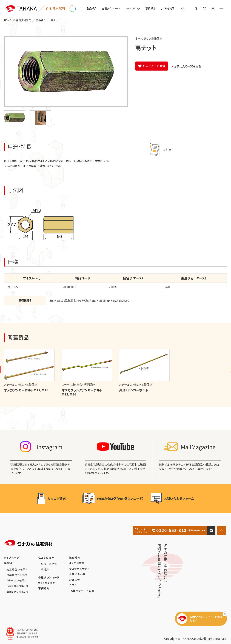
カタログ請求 (56, 498)
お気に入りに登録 (154, 66)
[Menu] (221, 9)
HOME (8, 20)
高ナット (55, 20)
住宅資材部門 (24, 20)
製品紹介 (41, 20)
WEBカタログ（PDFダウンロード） (113, 498)
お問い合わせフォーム (172, 498)
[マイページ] (213, 9)
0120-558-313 (170, 530)
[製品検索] (196, 9)
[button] (15, 118)
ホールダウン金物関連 (149, 38)
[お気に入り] (204, 9)
